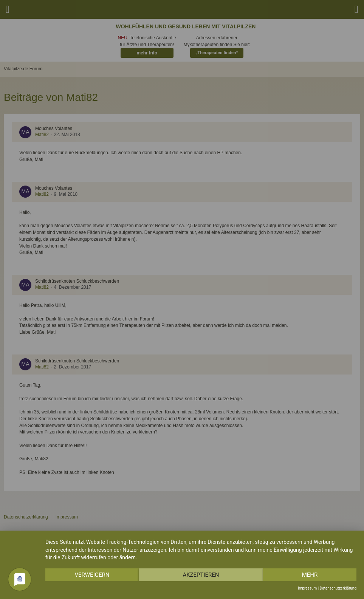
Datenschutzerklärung (338, 588)
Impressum (307, 588)
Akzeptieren (201, 575)
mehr (310, 575)
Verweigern (92, 575)
